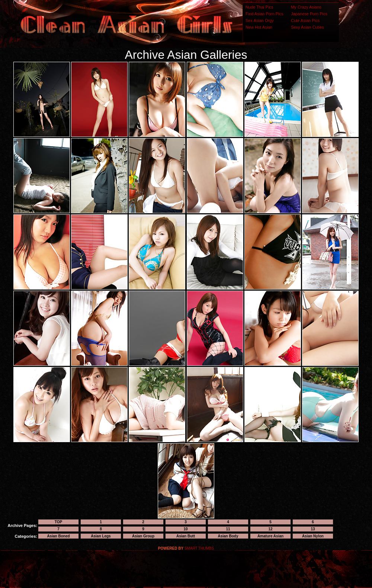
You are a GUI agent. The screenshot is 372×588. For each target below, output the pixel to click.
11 (228, 529)
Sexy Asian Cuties (307, 27)
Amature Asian (270, 536)
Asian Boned (58, 536)
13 (313, 529)
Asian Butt (186, 536)
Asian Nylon (313, 536)
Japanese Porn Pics (309, 14)
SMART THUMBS (199, 548)
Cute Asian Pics (305, 20)
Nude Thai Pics (259, 7)
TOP (58, 522)
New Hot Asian (259, 27)
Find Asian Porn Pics (264, 14)
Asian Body (228, 536)
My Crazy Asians (306, 7)
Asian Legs (101, 536)
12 (270, 529)
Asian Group (143, 536)
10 (185, 529)
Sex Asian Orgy (260, 20)
